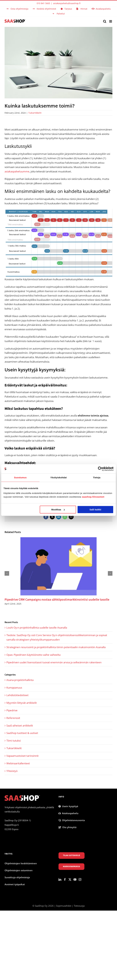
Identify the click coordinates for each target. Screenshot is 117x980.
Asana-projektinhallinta (20, 680)
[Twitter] (70, 879)
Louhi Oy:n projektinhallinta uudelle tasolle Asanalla (37, 628)
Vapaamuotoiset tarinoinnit (22, 756)
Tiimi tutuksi (14, 741)
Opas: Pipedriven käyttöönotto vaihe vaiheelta (33, 655)
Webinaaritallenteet (18, 763)
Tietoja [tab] (97, 477)
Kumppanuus (14, 688)
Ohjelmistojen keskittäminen (21, 863)
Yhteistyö (12, 771)
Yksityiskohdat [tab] (58, 477)
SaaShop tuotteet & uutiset (22, 733)
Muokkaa (58, 510)
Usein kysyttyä (68, 806)
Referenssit (13, 718)
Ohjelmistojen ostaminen (19, 870)
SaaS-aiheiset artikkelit (20, 726)
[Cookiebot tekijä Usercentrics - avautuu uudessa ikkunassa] (100, 469)
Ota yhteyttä (67, 827)
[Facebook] (65, 879)
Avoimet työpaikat (15, 884)
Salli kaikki (95, 510)
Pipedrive (12, 710)
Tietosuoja (79, 906)
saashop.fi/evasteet (93, 497)
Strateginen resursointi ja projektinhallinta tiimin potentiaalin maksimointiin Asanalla (56, 647)
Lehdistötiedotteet (17, 695)
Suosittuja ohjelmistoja (17, 877)
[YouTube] (75, 879)
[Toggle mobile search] (105, 21)
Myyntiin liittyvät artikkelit (22, 703)
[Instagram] (80, 879)
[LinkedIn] (60, 879)
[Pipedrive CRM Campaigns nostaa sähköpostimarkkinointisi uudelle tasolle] (58, 539)
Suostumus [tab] (20, 477)
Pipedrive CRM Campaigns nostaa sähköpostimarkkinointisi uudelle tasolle (57, 600)
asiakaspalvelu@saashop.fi (67, 3)
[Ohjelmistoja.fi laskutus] (58, 63)
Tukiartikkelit (35, 113)
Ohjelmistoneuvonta (72, 820)
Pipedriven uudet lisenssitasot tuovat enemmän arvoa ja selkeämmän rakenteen (54, 662)
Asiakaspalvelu (68, 813)
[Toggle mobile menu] (111, 21)
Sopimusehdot (64, 906)
